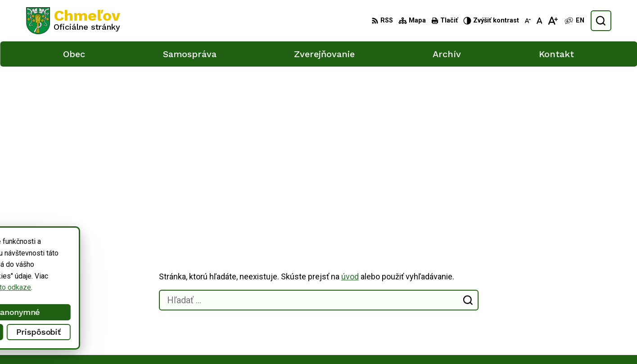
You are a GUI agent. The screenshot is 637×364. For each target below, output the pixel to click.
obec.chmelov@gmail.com (554, 329)
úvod (350, 116)
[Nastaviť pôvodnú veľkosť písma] (540, 21)
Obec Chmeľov (102, 261)
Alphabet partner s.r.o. (145, 253)
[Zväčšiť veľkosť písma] (553, 21)
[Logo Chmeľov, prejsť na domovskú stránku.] (73, 21)
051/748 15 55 (537, 319)
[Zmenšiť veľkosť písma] (528, 21)
